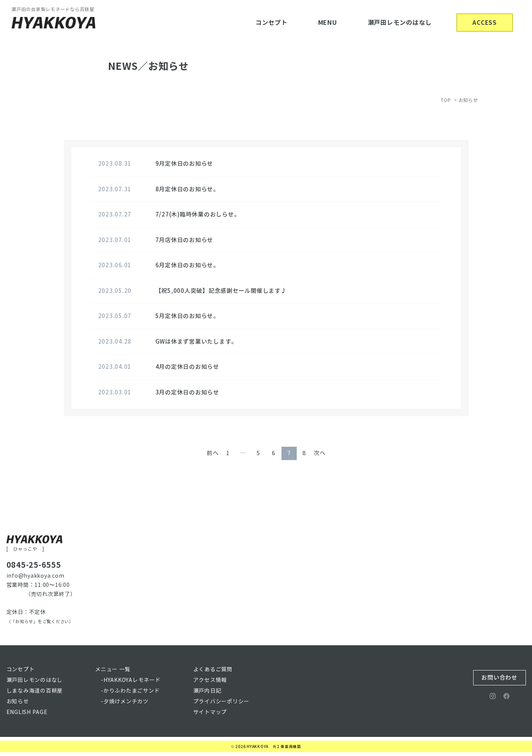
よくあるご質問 (213, 670)
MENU (328, 23)
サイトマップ (210, 712)
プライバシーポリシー (222, 702)
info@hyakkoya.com (36, 576)
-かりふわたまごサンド (130, 691)
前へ (213, 453)
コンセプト (272, 23)
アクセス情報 (210, 680)
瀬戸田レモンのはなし (400, 23)
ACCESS (485, 23)
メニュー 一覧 (113, 670)
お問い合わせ (499, 678)
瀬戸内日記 (207, 691)
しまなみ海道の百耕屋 (35, 691)
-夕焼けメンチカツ (125, 702)
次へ (320, 453)
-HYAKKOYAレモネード (131, 680)
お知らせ (18, 702)
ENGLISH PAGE (27, 712)
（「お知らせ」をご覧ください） (40, 622)
